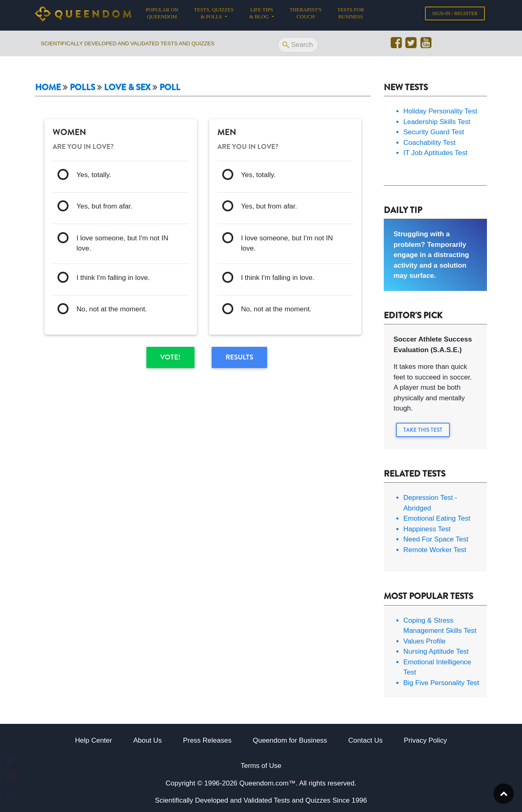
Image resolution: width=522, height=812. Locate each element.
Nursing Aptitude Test (436, 651)
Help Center (94, 740)
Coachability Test (429, 143)
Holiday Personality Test (440, 111)
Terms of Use (261, 766)
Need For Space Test (436, 539)
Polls (82, 88)
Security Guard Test (434, 132)
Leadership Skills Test (437, 122)
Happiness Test (427, 529)
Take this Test (423, 430)
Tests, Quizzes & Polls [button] (214, 15)
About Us (148, 740)
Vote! (170, 357)
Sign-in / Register (455, 15)
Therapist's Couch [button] (305, 15)
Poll (170, 88)
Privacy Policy (425, 740)
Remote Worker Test (435, 550)
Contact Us (365, 740)
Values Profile (425, 641)
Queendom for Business (290, 740)
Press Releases (207, 740)
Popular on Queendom (166, 15)
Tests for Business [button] (351, 15)
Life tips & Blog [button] (261, 15)
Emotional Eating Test (437, 518)
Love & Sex (127, 88)
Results (239, 357)
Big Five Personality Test (441, 683)
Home (48, 88)
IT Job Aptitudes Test (435, 153)
